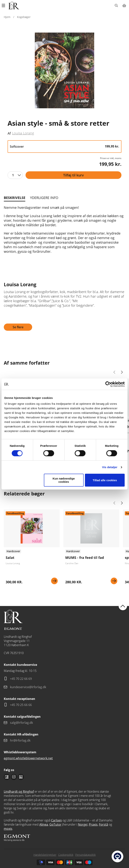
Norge (82, 824)
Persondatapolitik (85, 855)
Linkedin (21, 777)
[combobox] (15, 175)
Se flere (18, 327)
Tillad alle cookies (105, 480)
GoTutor (55, 824)
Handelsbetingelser (45, 855)
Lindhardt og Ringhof (19, 792)
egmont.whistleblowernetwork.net (28, 758)
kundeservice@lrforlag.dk (28, 687)
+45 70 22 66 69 (21, 679)
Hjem (7, 17)
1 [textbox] (13, 175)
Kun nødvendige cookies (64, 480)
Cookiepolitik (66, 855)
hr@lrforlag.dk (20, 740)
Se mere (54, 581)
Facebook (7, 777)
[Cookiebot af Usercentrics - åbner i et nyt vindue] (108, 384)
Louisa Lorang (23, 133)
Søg (116, 5)
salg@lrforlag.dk (21, 723)
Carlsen (56, 820)
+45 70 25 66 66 (21, 705)
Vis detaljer (110, 467)
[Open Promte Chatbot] (117, 856)
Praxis (93, 824)
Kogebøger (24, 17)
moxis (8, 829)
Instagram (14, 777)
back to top (123, 606)
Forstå (103, 824)
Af (9, 133)
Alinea (44, 824)
